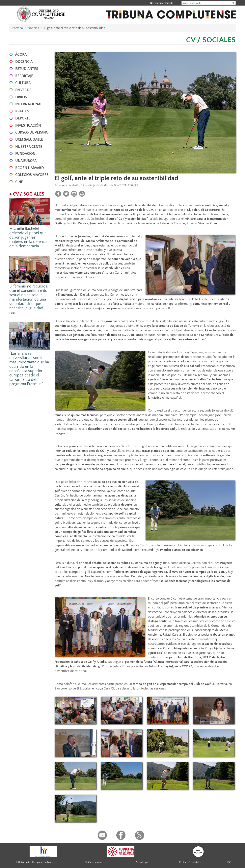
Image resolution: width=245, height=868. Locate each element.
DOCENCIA (24, 62)
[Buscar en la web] (233, 3)
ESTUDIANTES (27, 69)
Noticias (33, 28)
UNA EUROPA (26, 161)
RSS (229, 862)
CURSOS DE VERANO (32, 133)
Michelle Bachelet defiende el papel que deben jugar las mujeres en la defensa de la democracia (28, 237)
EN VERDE (23, 90)
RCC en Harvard (30, 168)
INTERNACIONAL (29, 104)
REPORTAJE (24, 76)
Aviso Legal (142, 862)
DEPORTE (23, 118)
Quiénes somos (93, 862)
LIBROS (21, 97)
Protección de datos (190, 862)
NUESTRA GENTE (29, 147)
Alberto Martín (71, 185)
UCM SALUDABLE (29, 140)
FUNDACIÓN (25, 154)
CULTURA (23, 83)
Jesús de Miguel (102, 185)
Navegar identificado (162, 3)
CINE (19, 182)
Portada (18, 28)
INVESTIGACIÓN (28, 126)
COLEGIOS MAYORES (32, 175)
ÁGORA (21, 55)
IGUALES (22, 111)
